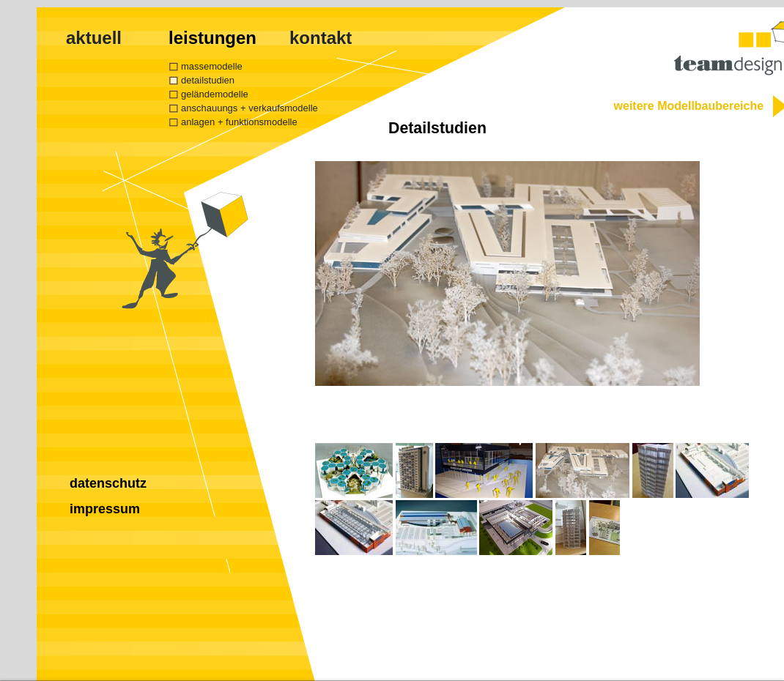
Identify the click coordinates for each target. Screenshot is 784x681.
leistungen (212, 38)
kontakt (321, 38)
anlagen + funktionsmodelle (239, 122)
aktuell (94, 38)
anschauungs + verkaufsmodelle (249, 108)
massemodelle (212, 66)
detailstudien (208, 80)
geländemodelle (215, 94)
